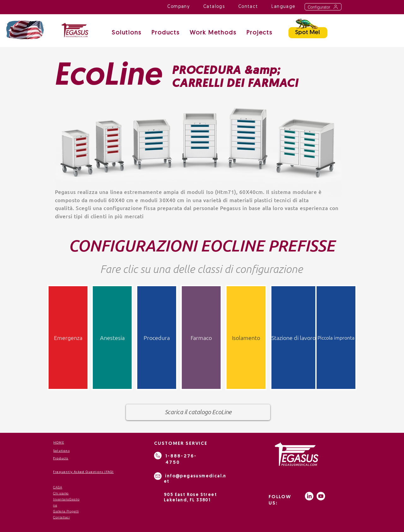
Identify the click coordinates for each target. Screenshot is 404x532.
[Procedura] (157, 338)
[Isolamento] (246, 338)
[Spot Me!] (308, 33)
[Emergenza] (68, 338)
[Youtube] (321, 496)
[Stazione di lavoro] (294, 338)
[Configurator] (323, 7)
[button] (213, 33)
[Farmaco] (201, 338)
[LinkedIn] (309, 496)
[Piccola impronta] (336, 338)
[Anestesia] (112, 338)
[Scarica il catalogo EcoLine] (198, 412)
